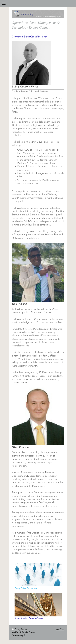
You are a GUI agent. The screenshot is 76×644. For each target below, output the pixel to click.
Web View (60, 630)
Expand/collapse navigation (38, 4)
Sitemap (24, 630)
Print (16, 630)
